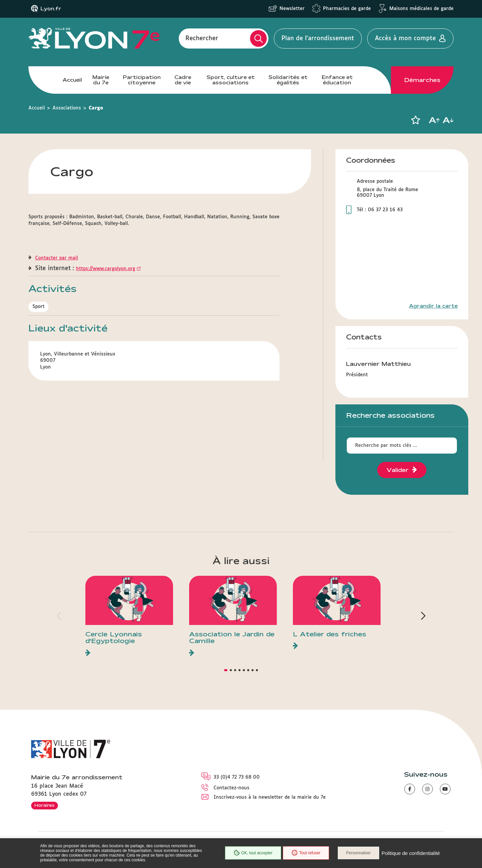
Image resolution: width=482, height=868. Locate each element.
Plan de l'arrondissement (318, 38)
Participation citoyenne (142, 80)
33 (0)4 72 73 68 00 (237, 777)
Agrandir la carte (433, 306)
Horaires (45, 805)
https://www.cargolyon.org (106, 269)
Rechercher (202, 38)
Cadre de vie (183, 80)
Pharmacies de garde (347, 9)
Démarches (422, 80)
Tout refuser (306, 853)
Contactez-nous (231, 788)
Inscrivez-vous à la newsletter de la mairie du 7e (270, 797)
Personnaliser (358, 853)
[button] (415, 120)
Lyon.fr (51, 9)
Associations (67, 108)
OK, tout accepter (253, 853)
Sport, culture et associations (231, 80)
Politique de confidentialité (411, 853)
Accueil (72, 80)
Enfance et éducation (337, 80)
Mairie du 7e (101, 80)
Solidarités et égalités (288, 80)
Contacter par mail (57, 258)
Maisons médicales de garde (421, 9)
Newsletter (292, 9)
